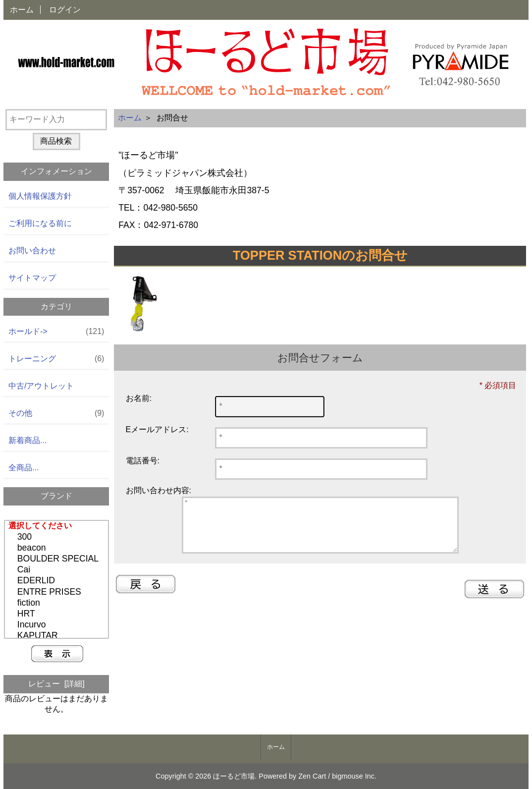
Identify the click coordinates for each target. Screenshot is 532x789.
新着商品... (27, 440)
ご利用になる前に (40, 223)
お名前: (139, 398)
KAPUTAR (58, 636)
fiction (58, 603)
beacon (58, 548)
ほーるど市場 (234, 776)
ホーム (22, 10)
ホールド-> (56, 332)
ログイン (65, 10)
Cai (58, 570)
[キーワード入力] (56, 120)
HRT (58, 614)
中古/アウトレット (41, 386)
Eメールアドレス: (157, 429)
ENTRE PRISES (58, 592)
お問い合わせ (32, 251)
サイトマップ (32, 278)
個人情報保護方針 (40, 196)
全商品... (24, 468)
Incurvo (58, 625)
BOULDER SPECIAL (58, 559)
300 (58, 537)
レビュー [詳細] (56, 684)
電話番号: (143, 461)
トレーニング (56, 359)
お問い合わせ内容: (159, 490)
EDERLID (58, 581)
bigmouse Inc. (354, 776)
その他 (56, 414)
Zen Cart (312, 776)
